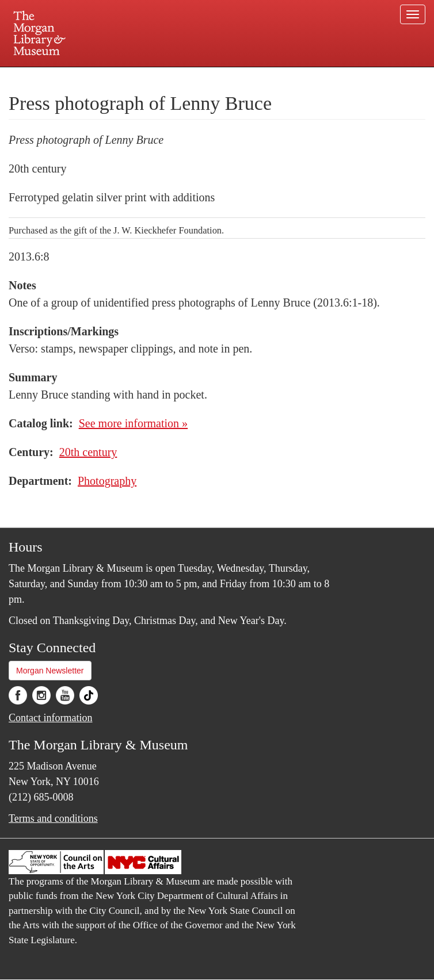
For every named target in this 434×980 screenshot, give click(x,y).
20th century (88, 452)
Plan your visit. (80, 77)
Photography (107, 481)
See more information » (133, 423)
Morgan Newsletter (50, 671)
